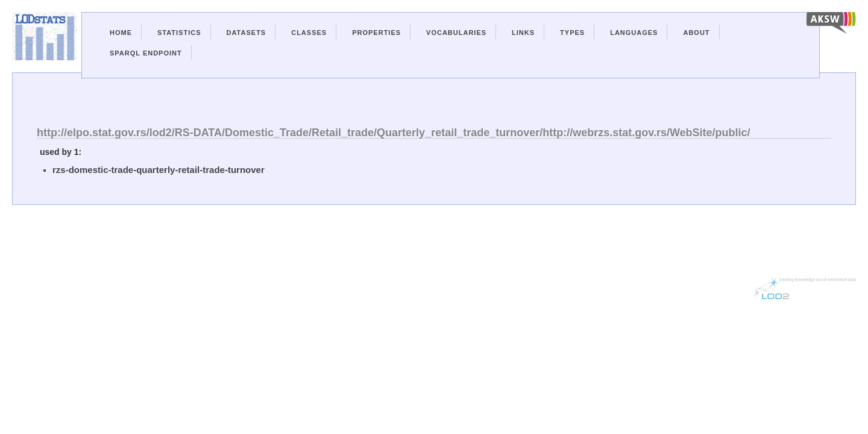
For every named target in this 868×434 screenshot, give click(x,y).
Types (572, 33)
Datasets (247, 33)
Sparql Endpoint (146, 53)
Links (523, 33)
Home (121, 33)
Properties (376, 33)
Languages (634, 33)
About (696, 33)
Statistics (179, 33)
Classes (309, 33)
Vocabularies (456, 33)
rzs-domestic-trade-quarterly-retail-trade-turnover (159, 170)
